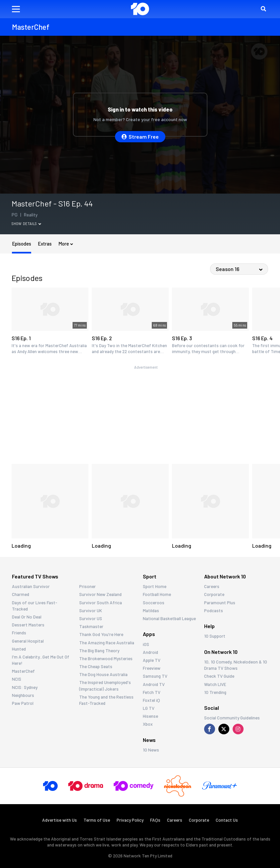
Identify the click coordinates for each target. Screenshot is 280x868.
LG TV (149, 708)
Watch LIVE (215, 684)
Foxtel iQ (151, 700)
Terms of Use (97, 820)
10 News (151, 750)
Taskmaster (91, 626)
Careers (212, 586)
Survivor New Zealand (100, 594)
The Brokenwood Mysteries (106, 658)
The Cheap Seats (96, 666)
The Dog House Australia (103, 674)
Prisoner (87, 586)
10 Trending (215, 692)
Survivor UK (91, 610)
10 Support (215, 636)
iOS (146, 644)
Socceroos (154, 602)
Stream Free (140, 137)
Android (150, 652)
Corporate (214, 594)
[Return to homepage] (140, 9)
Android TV (154, 684)
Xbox (148, 724)
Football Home (157, 594)
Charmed (21, 594)
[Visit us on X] (224, 729)
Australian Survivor (31, 586)
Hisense (150, 716)
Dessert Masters (28, 625)
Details (32, 224)
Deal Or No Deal (27, 617)
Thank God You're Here (101, 634)
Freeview (152, 668)
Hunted (19, 649)
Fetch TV (152, 692)
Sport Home (155, 586)
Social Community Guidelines (232, 718)
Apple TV (152, 660)
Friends (19, 633)
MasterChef (23, 671)
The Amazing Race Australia (107, 642)
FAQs (155, 820)
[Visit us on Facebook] (210, 729)
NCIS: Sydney (25, 687)
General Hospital (28, 641)
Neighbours (23, 695)
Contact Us (227, 820)
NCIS (17, 679)
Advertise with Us (59, 820)
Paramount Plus (220, 602)
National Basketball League (169, 618)
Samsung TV (155, 676)
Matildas (151, 610)
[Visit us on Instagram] (238, 729)
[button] (16, 9)
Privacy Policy (130, 820)
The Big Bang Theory (99, 650)
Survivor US (91, 618)
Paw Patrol (23, 703)
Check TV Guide (219, 676)
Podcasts (214, 610)
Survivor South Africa (101, 602)
